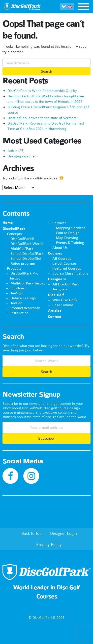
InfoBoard (18, 288)
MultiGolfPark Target (28, 283)
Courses (55, 253)
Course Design (68, 233)
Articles (55, 311)
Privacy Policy (49, 544)
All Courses (62, 258)
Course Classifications (70, 273)
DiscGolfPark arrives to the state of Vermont (42, 118)
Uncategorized (19, 156)
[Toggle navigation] (84, 7)
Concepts (14, 234)
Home (8, 223)
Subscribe (46, 438)
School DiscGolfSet (26, 258)
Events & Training (70, 243)
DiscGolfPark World (27, 244)
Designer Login (63, 533)
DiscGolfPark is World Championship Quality (42, 91)
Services (59, 223)
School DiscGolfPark (27, 254)
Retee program (23, 263)
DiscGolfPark (14, 229)
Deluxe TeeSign (23, 298)
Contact (55, 317)
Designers (57, 279)
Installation (19, 313)
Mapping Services (71, 228)
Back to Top (31, 533)
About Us (60, 248)
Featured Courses (67, 268)
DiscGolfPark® (22, 239)
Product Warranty (25, 308)
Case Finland (63, 305)
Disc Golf (56, 295)
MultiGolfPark (22, 249)
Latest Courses (64, 263)
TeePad (16, 303)
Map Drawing (67, 238)
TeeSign (17, 293)
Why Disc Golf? (65, 300)
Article (12, 151)
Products (14, 268)
